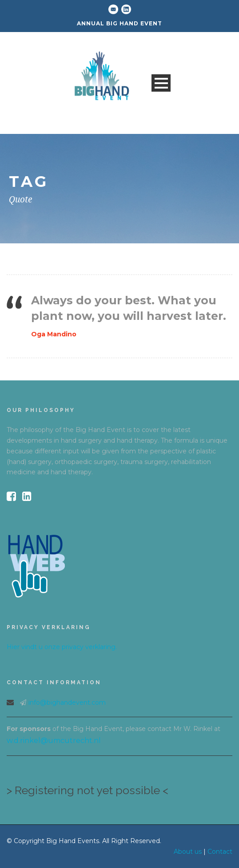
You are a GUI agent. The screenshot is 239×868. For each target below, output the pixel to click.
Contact (220, 852)
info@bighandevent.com (67, 702)
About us (188, 852)
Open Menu (161, 83)
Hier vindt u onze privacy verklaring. (62, 647)
